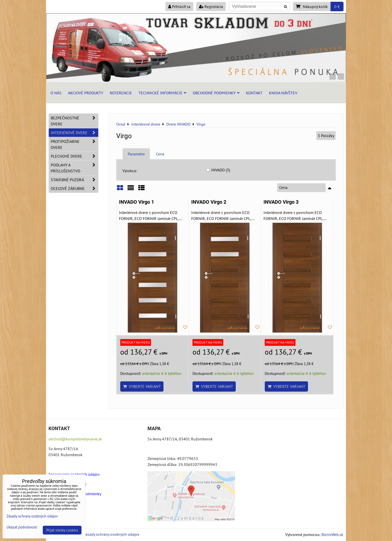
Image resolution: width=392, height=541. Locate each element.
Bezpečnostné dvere (74, 121)
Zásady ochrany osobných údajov (111, 534)
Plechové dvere (74, 156)
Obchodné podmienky (216, 93)
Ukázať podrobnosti (22, 527)
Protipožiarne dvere (74, 144)
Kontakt (254, 93)
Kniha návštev (283, 93)
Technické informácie (162, 93)
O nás (56, 93)
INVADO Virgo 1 (136, 202)
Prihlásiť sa (179, 7)
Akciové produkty (86, 93)
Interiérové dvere (74, 133)
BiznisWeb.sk (332, 534)
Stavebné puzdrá (74, 180)
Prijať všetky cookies (62, 530)
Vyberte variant (142, 386)
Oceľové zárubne (74, 188)
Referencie (121, 93)
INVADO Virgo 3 (281, 202)
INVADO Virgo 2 (209, 202)
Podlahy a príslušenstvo (74, 168)
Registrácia (211, 7)
